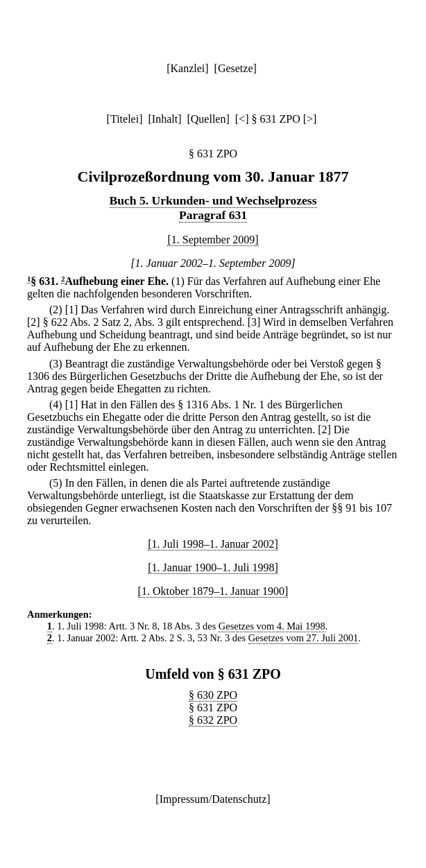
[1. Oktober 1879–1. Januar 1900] (213, 591)
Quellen (208, 119)
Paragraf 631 (213, 215)
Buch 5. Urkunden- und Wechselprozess (213, 200)
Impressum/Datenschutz (213, 799)
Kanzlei (187, 68)
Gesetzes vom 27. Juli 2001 (304, 638)
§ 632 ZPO (213, 720)
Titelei (125, 119)
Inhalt (165, 119)
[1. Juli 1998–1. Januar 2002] (213, 544)
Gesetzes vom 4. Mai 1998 (272, 626)
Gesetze (236, 68)
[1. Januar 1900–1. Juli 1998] (213, 567)
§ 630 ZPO (213, 695)
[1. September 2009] (213, 240)
